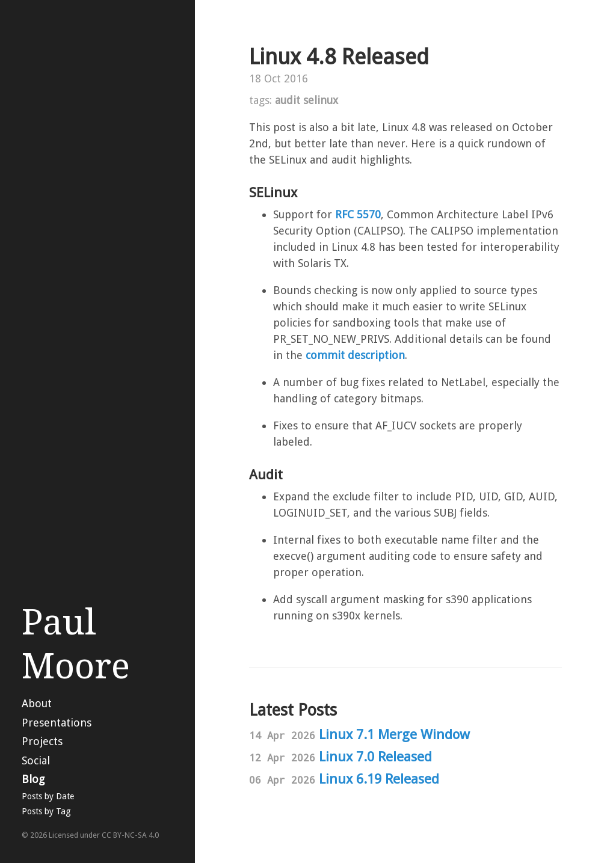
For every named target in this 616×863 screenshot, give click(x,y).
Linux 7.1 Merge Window (394, 734)
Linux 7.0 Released (375, 757)
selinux (321, 100)
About (37, 703)
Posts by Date (48, 796)
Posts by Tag (46, 811)
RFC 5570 (358, 214)
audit (288, 100)
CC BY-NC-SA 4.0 (130, 835)
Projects (42, 741)
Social (36, 760)
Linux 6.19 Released (379, 779)
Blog (33, 779)
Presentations (57, 723)
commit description (355, 355)
